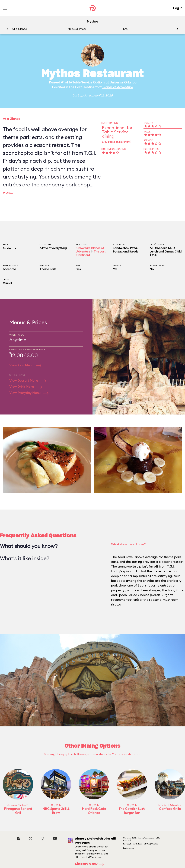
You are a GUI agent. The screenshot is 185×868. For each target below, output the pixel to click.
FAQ (126, 29)
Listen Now (90, 864)
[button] (177, 29)
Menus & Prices (77, 29)
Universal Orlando (123, 82)
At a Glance (19, 29)
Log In (178, 8)
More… (8, 193)
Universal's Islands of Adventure (90, 250)
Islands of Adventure (118, 87)
